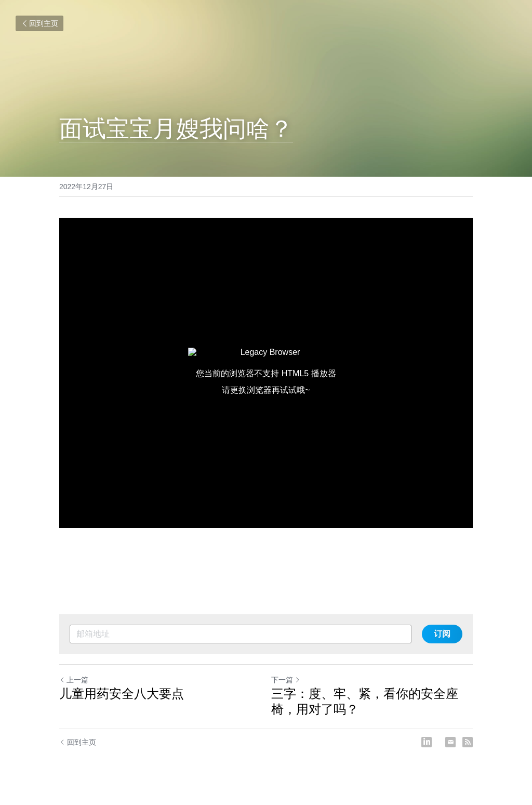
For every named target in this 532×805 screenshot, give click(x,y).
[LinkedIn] (427, 742)
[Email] (450, 742)
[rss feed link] (468, 742)
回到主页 (39, 23)
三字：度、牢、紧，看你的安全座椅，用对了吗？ (365, 701)
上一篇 (74, 680)
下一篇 (286, 680)
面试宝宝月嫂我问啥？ (176, 129)
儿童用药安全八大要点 (122, 694)
